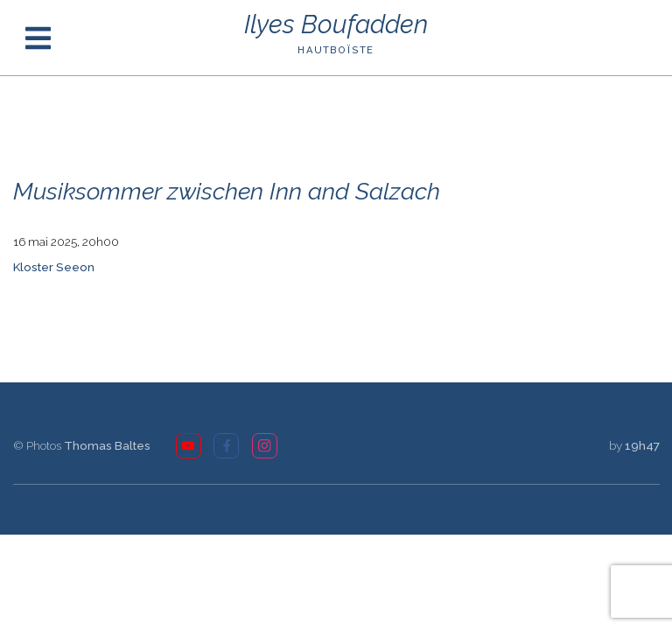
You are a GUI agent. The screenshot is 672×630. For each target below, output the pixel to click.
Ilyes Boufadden (336, 25)
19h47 (642, 445)
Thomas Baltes (107, 445)
